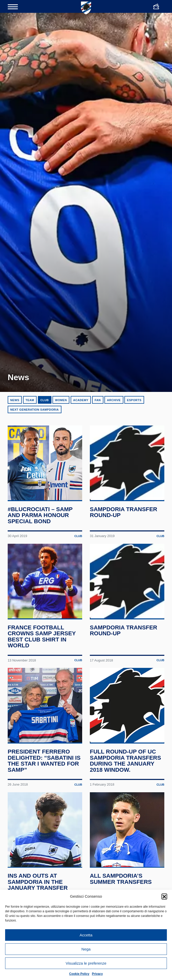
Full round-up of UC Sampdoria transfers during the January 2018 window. (126, 772)
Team (30, 400)
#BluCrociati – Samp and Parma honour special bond (40, 519)
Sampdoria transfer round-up (124, 516)
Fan (98, 400)
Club (45, 400)
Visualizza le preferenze (86, 963)
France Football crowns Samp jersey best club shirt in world (42, 644)
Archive (114, 400)
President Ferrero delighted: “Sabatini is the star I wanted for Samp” (44, 772)
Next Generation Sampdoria (35, 410)
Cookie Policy (79, 974)
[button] (164, 896)
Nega (86, 949)
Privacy (97, 974)
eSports (134, 400)
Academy (81, 400)
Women (61, 400)
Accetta (86, 935)
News (15, 400)
